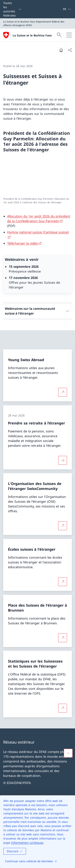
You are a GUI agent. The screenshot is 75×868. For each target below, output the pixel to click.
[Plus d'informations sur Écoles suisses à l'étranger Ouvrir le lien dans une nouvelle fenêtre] (63, 582)
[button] (68, 753)
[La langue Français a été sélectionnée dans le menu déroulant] (67, 9)
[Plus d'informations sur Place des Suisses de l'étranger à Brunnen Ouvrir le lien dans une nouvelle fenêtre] (63, 638)
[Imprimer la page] (61, 50)
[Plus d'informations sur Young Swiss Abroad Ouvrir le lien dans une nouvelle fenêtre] (63, 392)
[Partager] (70, 50)
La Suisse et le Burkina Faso (32, 35)
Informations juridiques (27, 843)
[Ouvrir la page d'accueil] (27, 35)
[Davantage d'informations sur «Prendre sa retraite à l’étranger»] (63, 460)
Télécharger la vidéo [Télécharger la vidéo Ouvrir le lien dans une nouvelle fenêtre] (23, 243)
